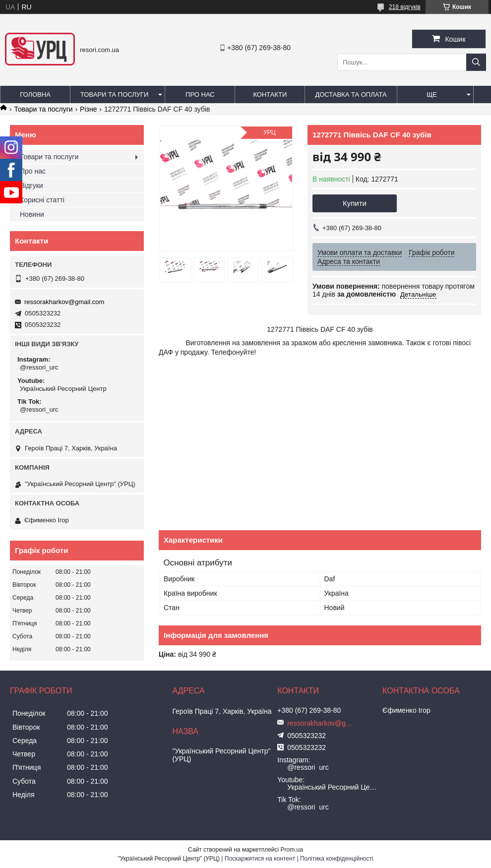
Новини (32, 214)
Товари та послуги (114, 94)
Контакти (270, 94)
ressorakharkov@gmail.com (64, 302)
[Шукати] (476, 62)
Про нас (200, 94)
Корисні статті (42, 200)
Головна (35, 94)
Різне (88, 109)
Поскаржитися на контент (260, 859)
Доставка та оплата (351, 94)
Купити (355, 203)
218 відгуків (405, 7)
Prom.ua (292, 850)
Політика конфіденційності (337, 859)
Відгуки (31, 186)
